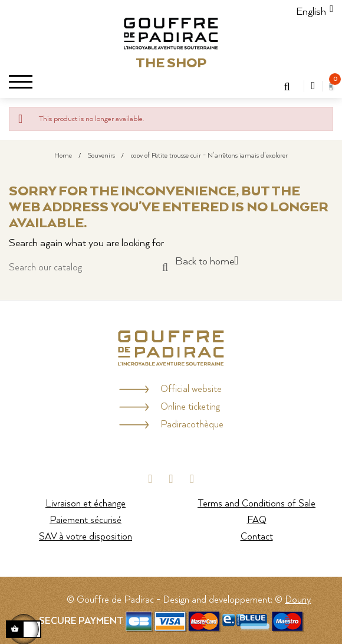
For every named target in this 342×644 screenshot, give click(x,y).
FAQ (257, 520)
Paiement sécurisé (85, 520)
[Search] (88, 268)
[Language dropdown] (311, 12)
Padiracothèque (192, 425)
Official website (191, 389)
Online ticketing (190, 407)
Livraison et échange (85, 504)
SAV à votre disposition (85, 537)
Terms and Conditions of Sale (256, 504)
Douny (298, 600)
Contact (257, 537)
